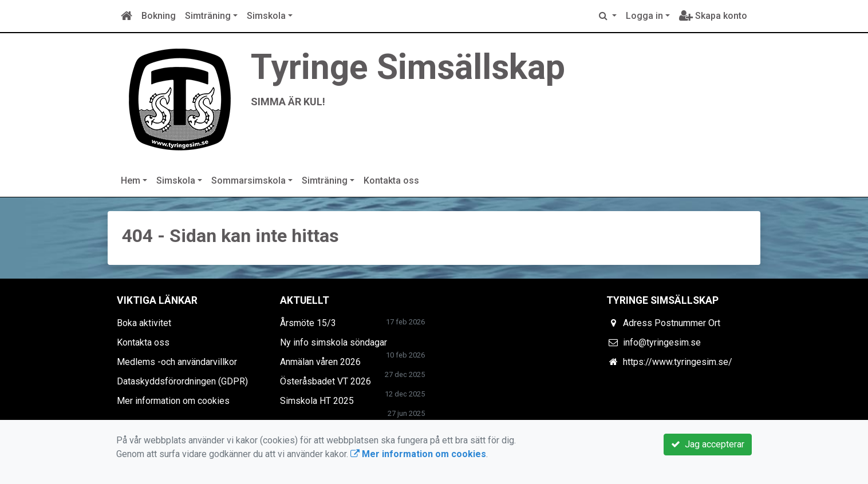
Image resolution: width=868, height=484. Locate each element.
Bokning (159, 16)
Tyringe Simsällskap (408, 67)
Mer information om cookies (173, 401)
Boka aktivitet (144, 323)
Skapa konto (713, 16)
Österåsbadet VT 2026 (325, 381)
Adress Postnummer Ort (672, 323)
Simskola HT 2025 (317, 401)
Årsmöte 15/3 (308, 323)
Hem (131, 180)
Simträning (208, 16)
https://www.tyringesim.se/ (678, 362)
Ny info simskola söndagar (334, 342)
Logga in (644, 16)
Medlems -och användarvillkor (177, 362)
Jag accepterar (708, 444)
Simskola (266, 16)
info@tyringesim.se (662, 342)
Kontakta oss (391, 180)
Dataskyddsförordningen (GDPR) (182, 381)
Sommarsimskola (248, 180)
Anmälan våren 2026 (320, 362)
